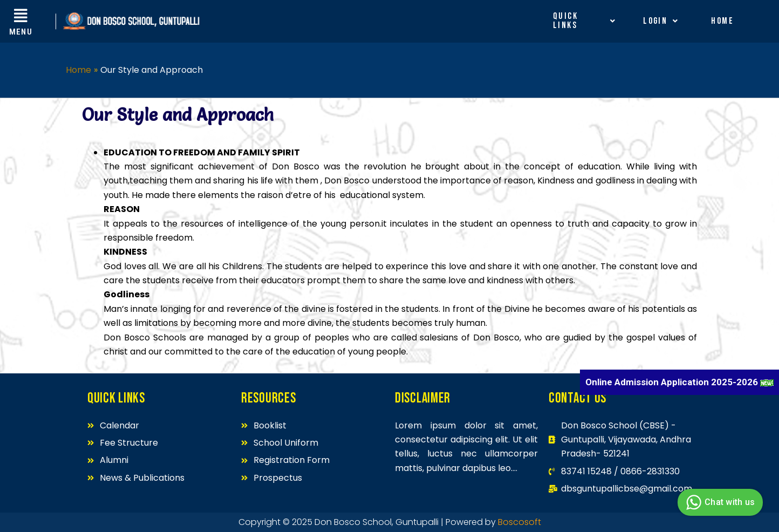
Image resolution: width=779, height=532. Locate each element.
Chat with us (719, 502)
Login (661, 21)
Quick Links (585, 21)
